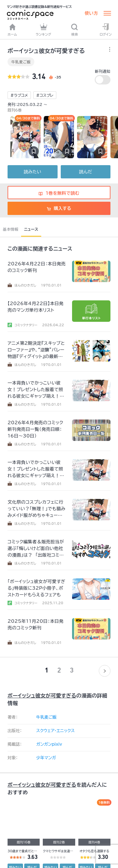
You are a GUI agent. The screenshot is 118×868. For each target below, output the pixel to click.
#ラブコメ (19, 95)
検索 (74, 30)
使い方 (91, 13)
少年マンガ (46, 758)
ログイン (106, 30)
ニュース (31, 229)
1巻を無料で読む (59, 193)
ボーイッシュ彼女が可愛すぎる (42, 696)
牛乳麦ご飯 (21, 62)
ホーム (12, 30)
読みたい (33, 172)
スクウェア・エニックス (55, 731)
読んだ (85, 172)
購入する (59, 208)
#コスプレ (45, 95)
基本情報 (11, 229)
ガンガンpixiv (49, 744)
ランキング (43, 30)
